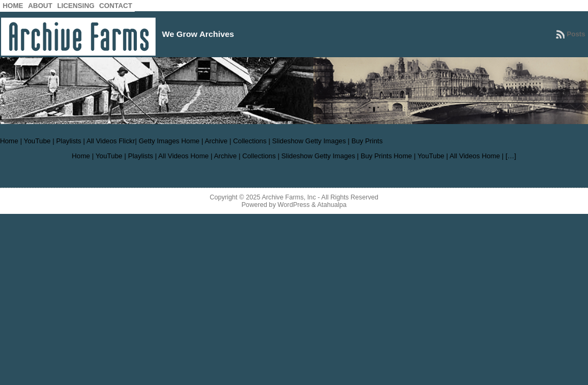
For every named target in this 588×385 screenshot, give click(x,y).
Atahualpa (332, 205)
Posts (576, 34)
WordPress (293, 205)
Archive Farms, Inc (289, 197)
